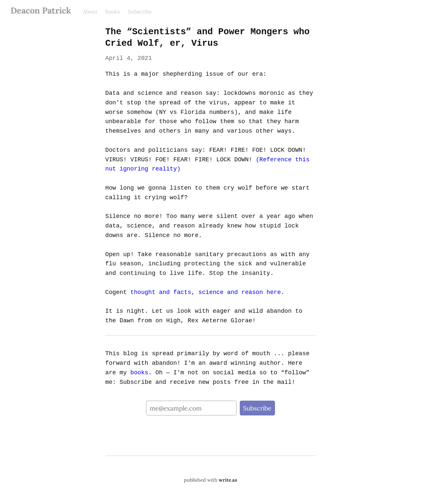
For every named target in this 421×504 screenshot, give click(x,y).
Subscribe (140, 12)
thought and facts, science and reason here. (206, 292)
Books (112, 12)
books (125, 373)
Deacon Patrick (41, 10)
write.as (228, 480)
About (90, 12)
